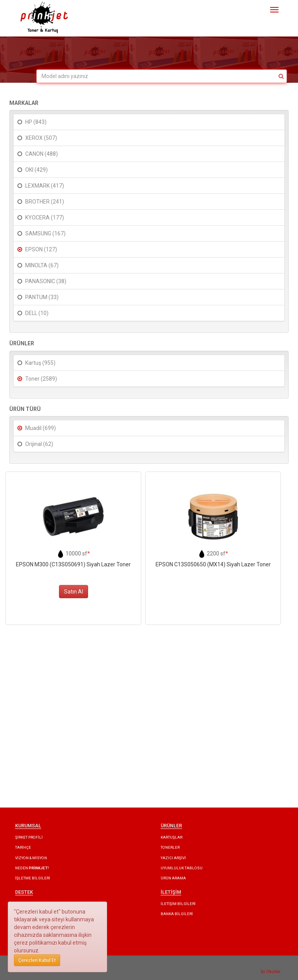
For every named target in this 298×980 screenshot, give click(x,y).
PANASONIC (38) (46, 281)
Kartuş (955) (40, 363)
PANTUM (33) (42, 297)
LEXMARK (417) (45, 186)
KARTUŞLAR (172, 837)
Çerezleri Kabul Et (37, 960)
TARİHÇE (23, 847)
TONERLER (170, 847)
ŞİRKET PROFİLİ (29, 837)
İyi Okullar (271, 972)
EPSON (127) (41, 249)
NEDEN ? (32, 868)
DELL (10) (37, 313)
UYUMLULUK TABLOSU (182, 868)
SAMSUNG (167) (45, 233)
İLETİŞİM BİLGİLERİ (178, 904)
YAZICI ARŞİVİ (173, 858)
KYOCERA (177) (45, 218)
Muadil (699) (41, 428)
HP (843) (36, 122)
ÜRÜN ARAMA (173, 878)
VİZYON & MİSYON (31, 858)
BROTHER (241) (45, 202)
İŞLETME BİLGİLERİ (33, 878)
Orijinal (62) (39, 444)
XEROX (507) (41, 138)
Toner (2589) (41, 379)
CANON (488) (42, 154)
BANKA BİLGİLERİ (177, 914)
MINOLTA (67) (42, 265)
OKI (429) (36, 170)
